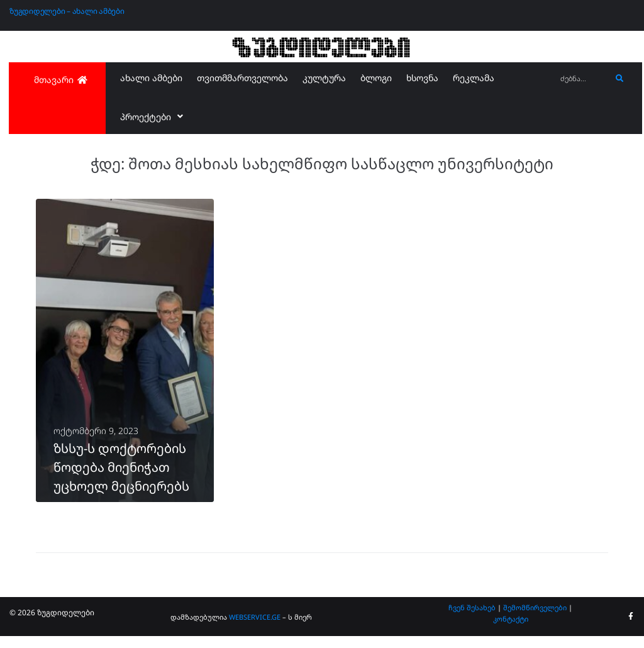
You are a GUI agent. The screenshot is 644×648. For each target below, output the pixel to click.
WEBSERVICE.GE (255, 628)
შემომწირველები (535, 619)
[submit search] (620, 79)
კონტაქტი (511, 630)
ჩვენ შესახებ (472, 619)
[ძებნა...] (582, 79)
